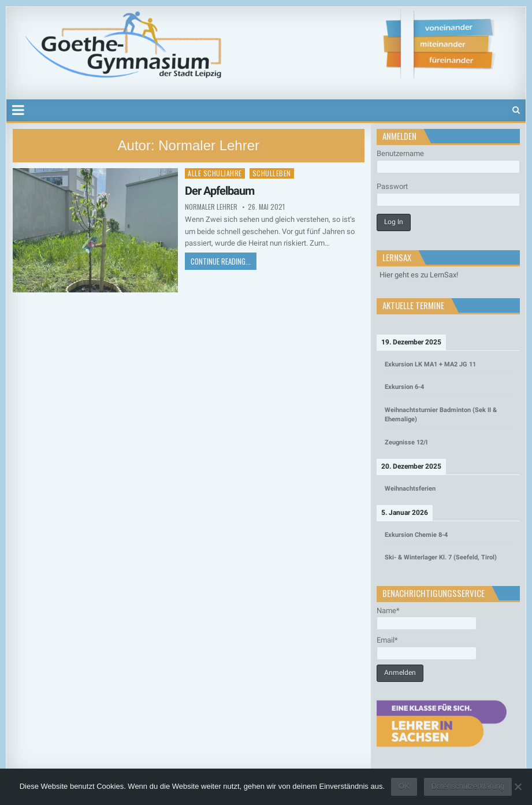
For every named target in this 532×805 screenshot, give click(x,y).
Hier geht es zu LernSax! (419, 275)
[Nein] (518, 787)
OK (404, 786)
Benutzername (400, 153)
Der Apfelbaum (220, 191)
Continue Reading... (221, 261)
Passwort (392, 186)
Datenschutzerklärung (468, 786)
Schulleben (272, 173)
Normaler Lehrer (211, 207)
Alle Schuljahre (215, 173)
